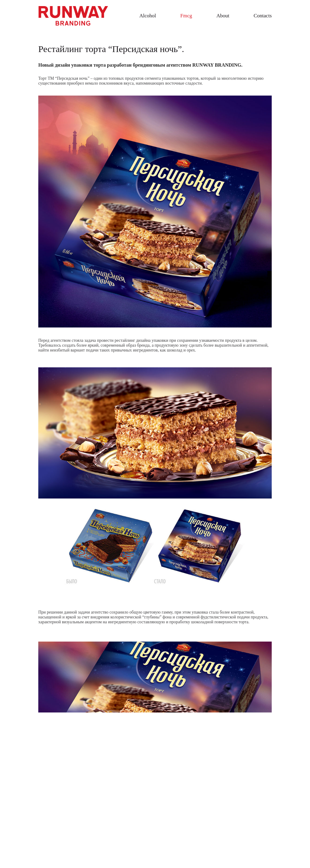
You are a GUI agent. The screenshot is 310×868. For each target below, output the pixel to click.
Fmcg (186, 16)
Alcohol (148, 16)
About (223, 16)
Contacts (263, 16)
